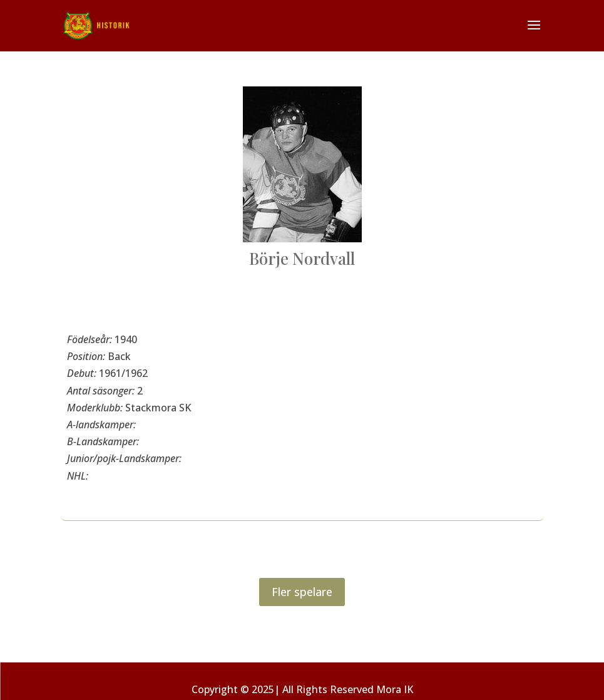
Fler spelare (302, 592)
